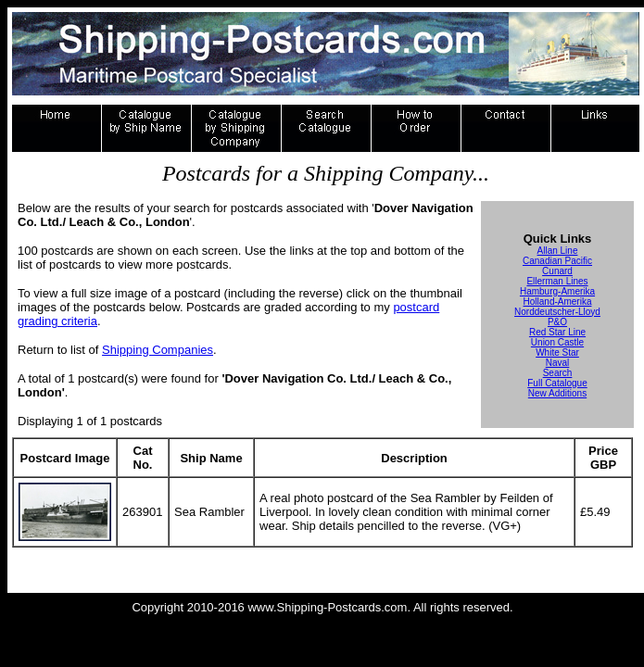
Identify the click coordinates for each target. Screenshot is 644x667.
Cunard (557, 271)
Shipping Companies (158, 350)
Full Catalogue (557, 383)
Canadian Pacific (557, 261)
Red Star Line (557, 332)
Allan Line (558, 251)
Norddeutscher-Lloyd (557, 312)
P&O (557, 322)
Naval (558, 363)
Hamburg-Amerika (557, 291)
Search (558, 373)
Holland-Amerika (558, 302)
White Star (557, 352)
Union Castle (557, 342)
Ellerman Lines (557, 281)
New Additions (557, 393)
